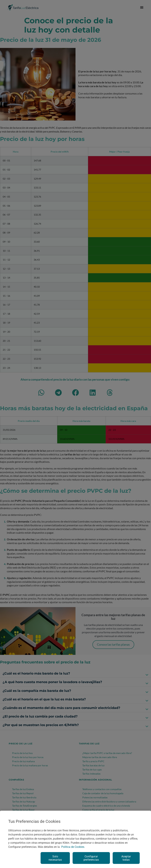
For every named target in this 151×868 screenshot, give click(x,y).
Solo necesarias (55, 858)
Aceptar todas (126, 858)
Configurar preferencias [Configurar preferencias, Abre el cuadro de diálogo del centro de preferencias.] (91, 858)
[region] (75, 839)
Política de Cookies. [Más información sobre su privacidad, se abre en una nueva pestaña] (73, 847)
